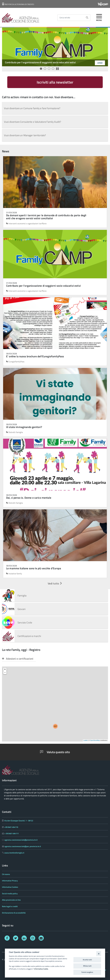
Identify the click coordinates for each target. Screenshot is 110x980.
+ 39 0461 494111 (12, 833)
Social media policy (10, 894)
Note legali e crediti (10, 906)
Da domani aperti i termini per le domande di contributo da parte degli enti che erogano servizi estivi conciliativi (46, 217)
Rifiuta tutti (87, 966)
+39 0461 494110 (11, 827)
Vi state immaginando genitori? (24, 427)
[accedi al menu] (99, 17)
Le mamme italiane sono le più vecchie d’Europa (34, 568)
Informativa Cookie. (41, 969)
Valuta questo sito (55, 752)
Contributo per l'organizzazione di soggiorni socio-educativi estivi (40, 62)
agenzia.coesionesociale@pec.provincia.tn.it (23, 846)
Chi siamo (6, 874)
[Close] (99, 954)
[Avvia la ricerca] (87, 18)
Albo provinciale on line (11, 900)
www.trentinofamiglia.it (14, 853)
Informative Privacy (10, 881)
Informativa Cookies (10, 887)
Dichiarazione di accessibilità (14, 913)
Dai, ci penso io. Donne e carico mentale (29, 498)
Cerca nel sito (65, 18)
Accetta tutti (87, 960)
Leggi (100, 63)
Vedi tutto (55, 583)
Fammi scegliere (87, 972)
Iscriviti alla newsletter (55, 82)
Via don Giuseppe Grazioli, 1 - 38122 (19, 821)
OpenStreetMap (95, 740)
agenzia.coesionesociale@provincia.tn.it (21, 840)
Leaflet (86, 740)
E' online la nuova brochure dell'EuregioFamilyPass (35, 356)
